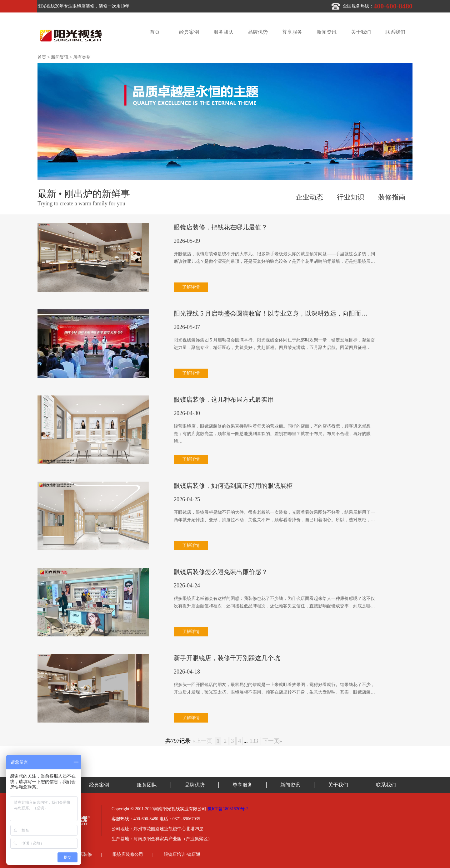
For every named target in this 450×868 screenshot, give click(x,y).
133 (254, 741)
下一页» (272, 741)
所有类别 (82, 57)
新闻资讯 (327, 32)
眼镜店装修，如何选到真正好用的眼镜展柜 (233, 486)
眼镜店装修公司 (128, 854)
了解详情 (191, 287)
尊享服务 (292, 32)
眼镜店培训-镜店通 (182, 854)
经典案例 (189, 32)
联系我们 (395, 32)
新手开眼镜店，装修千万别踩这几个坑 (227, 658)
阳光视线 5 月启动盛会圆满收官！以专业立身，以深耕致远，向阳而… (271, 313)
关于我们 (361, 32)
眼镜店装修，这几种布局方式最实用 (224, 400)
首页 (155, 32)
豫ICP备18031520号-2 (228, 809)
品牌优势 (258, 32)
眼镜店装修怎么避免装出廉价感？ (221, 572)
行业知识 (351, 197)
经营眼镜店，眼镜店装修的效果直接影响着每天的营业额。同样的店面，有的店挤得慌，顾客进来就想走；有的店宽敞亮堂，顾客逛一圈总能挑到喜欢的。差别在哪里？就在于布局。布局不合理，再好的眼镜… (272, 434)
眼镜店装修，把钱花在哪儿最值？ (221, 227)
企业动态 (309, 197)
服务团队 (223, 32)
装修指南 (392, 197)
